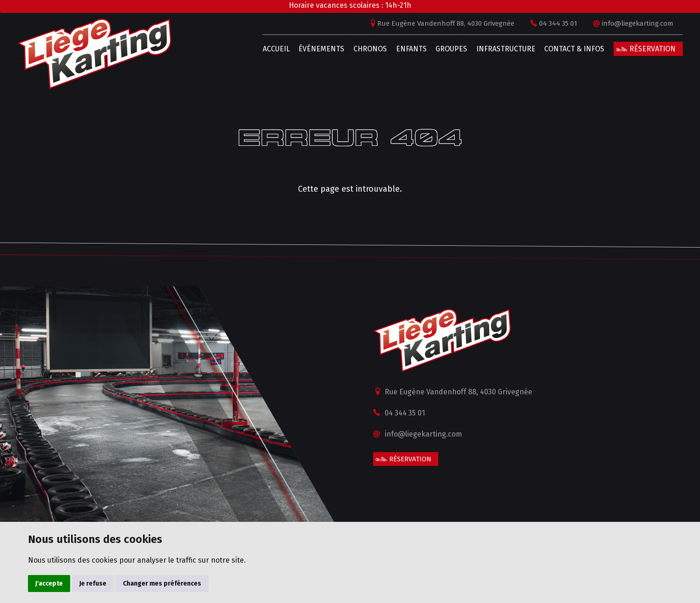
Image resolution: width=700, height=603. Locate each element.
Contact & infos (557, 49)
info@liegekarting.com (620, 23)
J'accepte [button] (49, 584)
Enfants (394, 49)
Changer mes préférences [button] (162, 584)
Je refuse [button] (93, 584)
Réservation (635, 49)
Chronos (353, 49)
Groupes (434, 49)
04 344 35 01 (541, 23)
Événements (304, 49)
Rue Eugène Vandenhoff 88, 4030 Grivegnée (428, 23)
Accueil (258, 49)
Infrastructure (488, 49)
